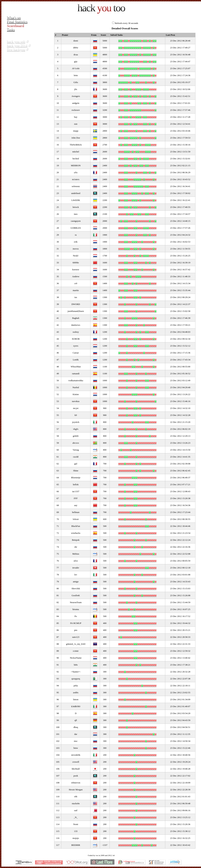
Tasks (11, 30)
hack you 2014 (17, 46)
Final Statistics (17, 22)
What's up (14, 18)
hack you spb (16, 42)
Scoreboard (16, 26)
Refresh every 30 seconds (126, 23)
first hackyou (16, 50)
